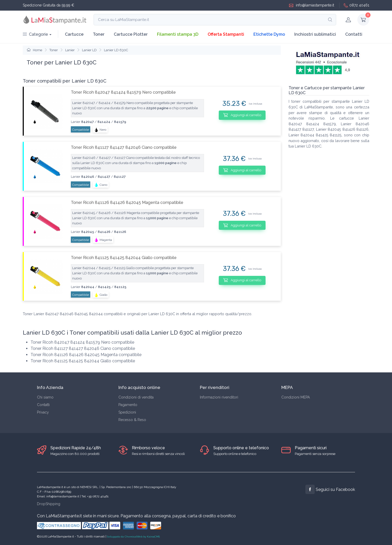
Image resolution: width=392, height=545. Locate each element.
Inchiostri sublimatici (315, 34)
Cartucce (74, 34)
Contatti (354, 34)
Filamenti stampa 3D (178, 34)
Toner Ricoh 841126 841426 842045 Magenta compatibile (127, 202)
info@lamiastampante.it (312, 5)
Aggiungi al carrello (242, 115)
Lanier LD (89, 50)
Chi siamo (45, 397)
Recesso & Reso (132, 420)
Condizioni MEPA (296, 397)
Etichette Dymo (269, 34)
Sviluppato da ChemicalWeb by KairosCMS (133, 537)
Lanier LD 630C (116, 50)
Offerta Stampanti (226, 34)
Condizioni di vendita (136, 397)
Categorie (35, 34)
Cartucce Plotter (131, 34)
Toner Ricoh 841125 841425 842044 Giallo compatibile (124, 258)
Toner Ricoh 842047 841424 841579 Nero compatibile (123, 92)
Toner (99, 34)
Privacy (43, 412)
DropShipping (49, 504)
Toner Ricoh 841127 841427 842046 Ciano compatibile (124, 147)
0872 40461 (356, 5)
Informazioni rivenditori (219, 397)
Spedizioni (127, 412)
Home (35, 50)
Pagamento (128, 405)
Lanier (70, 50)
